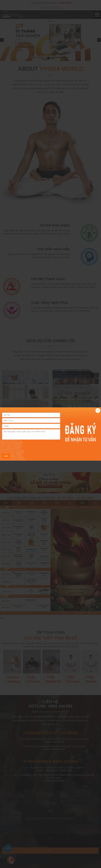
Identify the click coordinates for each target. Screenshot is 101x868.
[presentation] (26, 447)
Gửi (6, 456)
